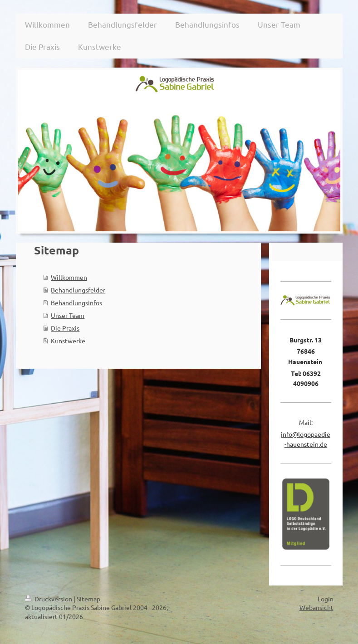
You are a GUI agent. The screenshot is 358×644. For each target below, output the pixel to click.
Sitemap (88, 599)
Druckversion (49, 599)
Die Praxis (65, 328)
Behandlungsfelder (78, 290)
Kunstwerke (68, 341)
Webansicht (316, 607)
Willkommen (69, 277)
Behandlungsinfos (76, 302)
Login (326, 599)
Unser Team (68, 315)
